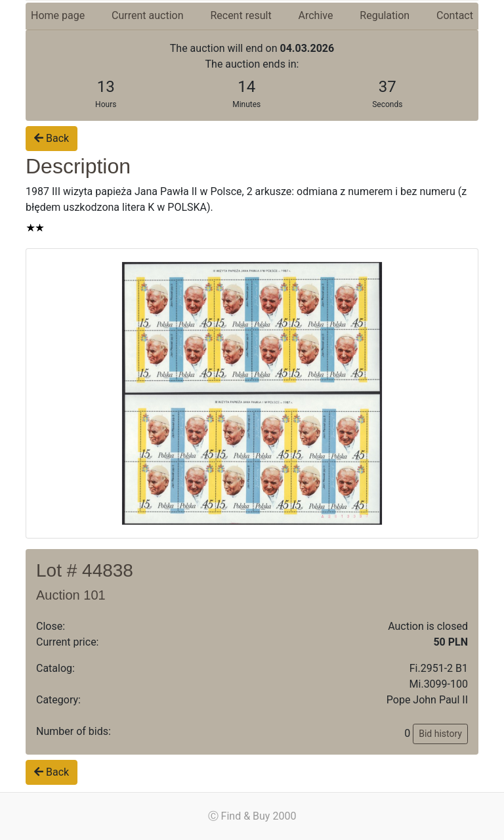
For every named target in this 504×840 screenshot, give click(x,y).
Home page (58, 15)
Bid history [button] (440, 734)
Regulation (385, 15)
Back (52, 138)
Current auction (147, 15)
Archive (316, 15)
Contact (455, 15)
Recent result (241, 15)
